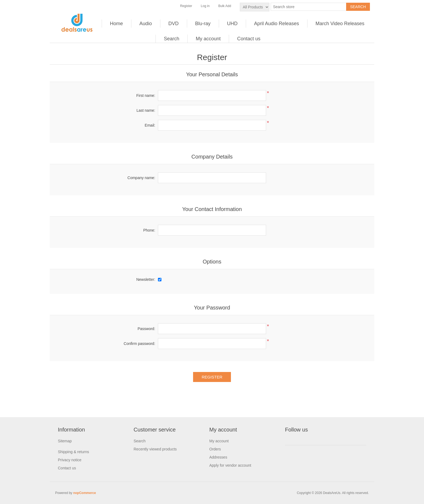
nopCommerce (85, 493)
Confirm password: (139, 344)
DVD (174, 24)
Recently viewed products (155, 449)
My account (208, 39)
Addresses (218, 457)
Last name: (146, 110)
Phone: (149, 230)
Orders (215, 449)
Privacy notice (70, 460)
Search (172, 39)
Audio (146, 24)
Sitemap (65, 441)
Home (117, 24)
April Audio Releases (277, 24)
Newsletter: (146, 279)
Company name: (141, 178)
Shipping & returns (73, 452)
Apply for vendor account (230, 465)
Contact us (249, 39)
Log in (205, 6)
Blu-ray (203, 24)
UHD (232, 24)
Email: (150, 125)
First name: (146, 95)
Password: (146, 329)
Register (186, 6)
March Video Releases (340, 24)
